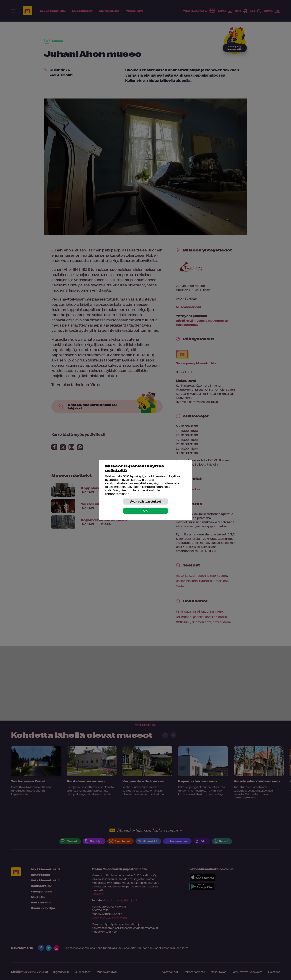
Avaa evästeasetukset (145, 501)
